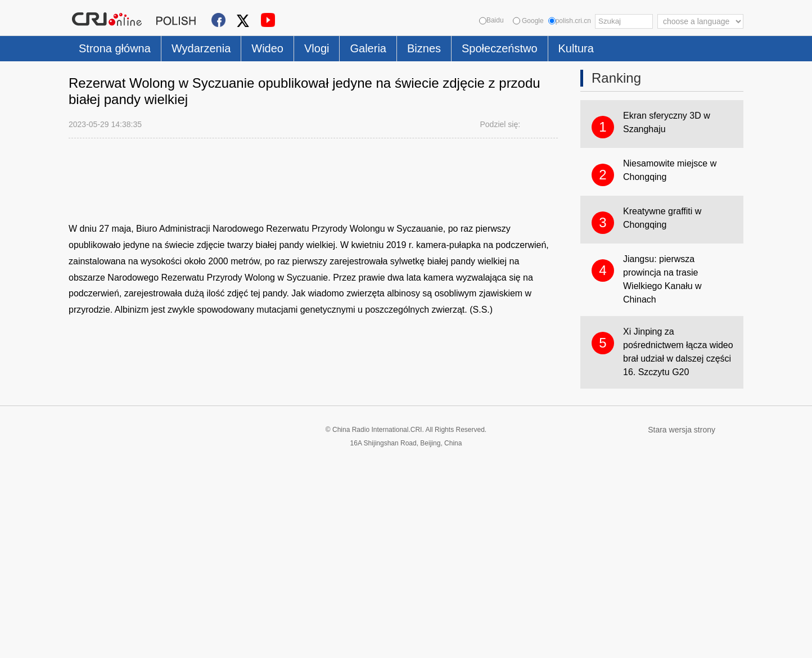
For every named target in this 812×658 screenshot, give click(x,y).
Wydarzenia (201, 48)
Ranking (616, 78)
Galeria (368, 48)
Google (528, 21)
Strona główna (115, 48)
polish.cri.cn (570, 21)
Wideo (267, 48)
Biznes (424, 48)
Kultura (576, 48)
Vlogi (317, 48)
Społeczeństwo (500, 48)
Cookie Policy (91, 643)
